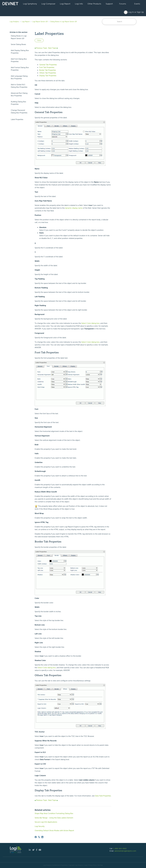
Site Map (100, 865)
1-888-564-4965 (120, 849)
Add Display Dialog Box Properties (20, 52)
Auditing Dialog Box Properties (18, 103)
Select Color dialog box (90, 323)
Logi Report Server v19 (40, 22)
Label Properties (17, 119)
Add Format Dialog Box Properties (20, 69)
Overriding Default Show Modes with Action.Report (54, 831)
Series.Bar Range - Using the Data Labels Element (54, 818)
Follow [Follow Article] (39, 40)
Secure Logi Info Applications (46, 822)
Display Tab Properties (48, 76)
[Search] (119, 22)
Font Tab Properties (47, 67)
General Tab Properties (48, 65)
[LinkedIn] (42, 837)
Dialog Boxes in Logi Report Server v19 (64, 22)
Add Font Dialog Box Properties (19, 60)
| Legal (85, 865)
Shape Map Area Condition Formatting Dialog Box (54, 813)
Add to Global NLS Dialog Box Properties (19, 86)
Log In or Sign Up (134, 12)
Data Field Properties (103, 796)
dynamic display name (74, 208)
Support (109, 4)
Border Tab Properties (48, 70)
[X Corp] (39, 837)
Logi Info (79, 4)
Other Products (94, 4)
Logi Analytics (14, 22)
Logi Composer (48, 4)
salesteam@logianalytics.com (125, 851)
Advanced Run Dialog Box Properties (19, 94)
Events (137, 4)
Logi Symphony (30, 4)
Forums (123, 4)
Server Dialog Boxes (18, 44)
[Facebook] (36, 837)
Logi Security (40, 826)
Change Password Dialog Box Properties (19, 112)
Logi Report (65, 4)
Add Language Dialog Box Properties (19, 77)
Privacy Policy (93, 865)
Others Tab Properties (48, 73)
